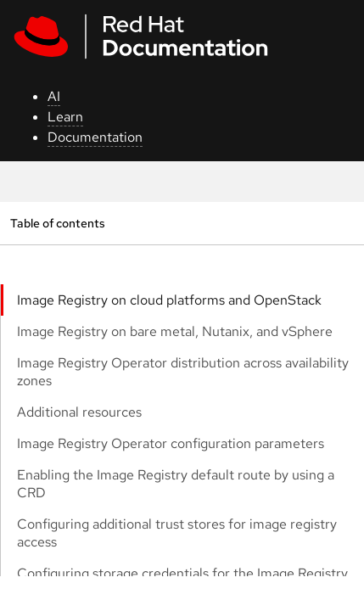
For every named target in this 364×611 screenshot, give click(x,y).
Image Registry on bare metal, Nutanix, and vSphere (175, 331)
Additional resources (79, 412)
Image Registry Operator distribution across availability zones (183, 372)
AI (54, 96)
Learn (65, 117)
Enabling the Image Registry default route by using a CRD (176, 484)
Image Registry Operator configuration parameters (171, 443)
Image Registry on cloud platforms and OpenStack (169, 300)
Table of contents (57, 223)
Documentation (95, 137)
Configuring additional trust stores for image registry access (177, 533)
